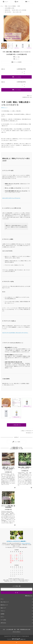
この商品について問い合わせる (27, 431)
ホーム (2, 6)
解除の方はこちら (29, 596)
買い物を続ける (30, 433)
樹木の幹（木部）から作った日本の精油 (19, 10)
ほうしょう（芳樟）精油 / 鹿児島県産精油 (8, 507)
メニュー (5, 2)
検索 (16, 2)
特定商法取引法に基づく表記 (25, 629)
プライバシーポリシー (17, 632)
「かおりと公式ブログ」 (26, 543)
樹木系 (19, 6)
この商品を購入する (17, 425)
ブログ (4, 629)
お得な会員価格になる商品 (10, 8)
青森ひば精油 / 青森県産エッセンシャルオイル (25, 468)
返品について (29, 96)
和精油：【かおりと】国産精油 (10, 6)
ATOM (18, 629)
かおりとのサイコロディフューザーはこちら (11, 198)
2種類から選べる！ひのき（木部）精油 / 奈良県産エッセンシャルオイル (8, 469)
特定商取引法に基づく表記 (27, 97)
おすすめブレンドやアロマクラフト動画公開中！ (17, 541)
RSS (15, 629)
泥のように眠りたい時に (17, 12)
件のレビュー (4, 108)
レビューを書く (17, 442)
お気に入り (17, 59)
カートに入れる (17, 77)
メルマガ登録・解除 (10, 629)
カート (27, 2)
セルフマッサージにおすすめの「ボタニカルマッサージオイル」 (15, 333)
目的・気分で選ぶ (8, 12)
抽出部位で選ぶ (8, 10)
